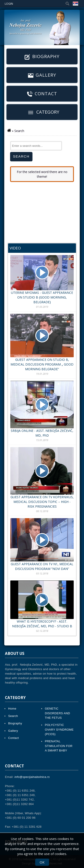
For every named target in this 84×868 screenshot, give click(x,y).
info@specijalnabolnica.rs (32, 777)
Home (12, 709)
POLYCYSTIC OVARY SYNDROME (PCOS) (59, 729)
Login (9, 4)
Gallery (42, 75)
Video (15, 248)
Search (13, 716)
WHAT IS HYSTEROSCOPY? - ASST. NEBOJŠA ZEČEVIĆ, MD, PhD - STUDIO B (42, 604)
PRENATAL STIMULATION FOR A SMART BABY (59, 746)
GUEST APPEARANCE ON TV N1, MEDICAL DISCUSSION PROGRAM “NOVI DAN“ (42, 544)
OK (42, 862)
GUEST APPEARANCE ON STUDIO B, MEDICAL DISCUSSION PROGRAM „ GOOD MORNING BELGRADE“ (42, 342)
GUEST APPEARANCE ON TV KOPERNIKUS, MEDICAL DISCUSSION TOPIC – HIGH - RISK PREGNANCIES (42, 478)
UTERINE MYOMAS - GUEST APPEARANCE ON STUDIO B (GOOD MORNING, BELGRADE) (42, 280)
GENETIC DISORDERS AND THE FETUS (57, 713)
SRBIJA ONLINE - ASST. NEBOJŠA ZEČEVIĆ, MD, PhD (42, 409)
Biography (42, 56)
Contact (42, 94)
